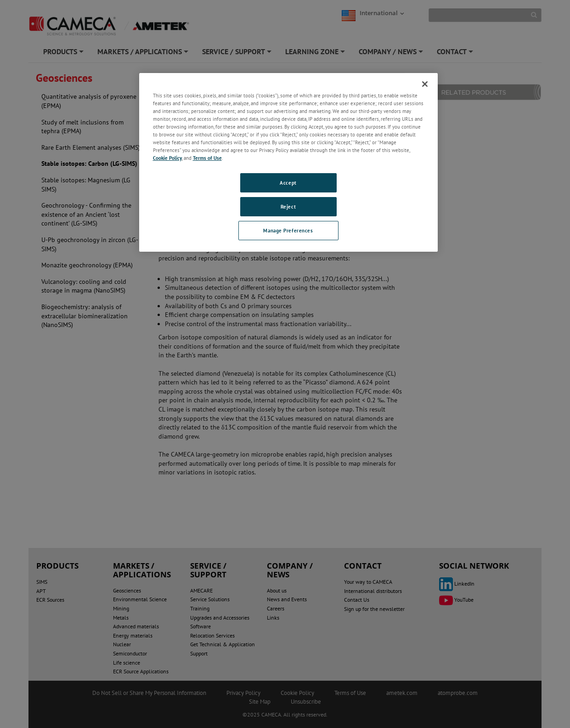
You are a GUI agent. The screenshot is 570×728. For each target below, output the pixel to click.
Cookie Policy (167, 158)
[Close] (425, 84)
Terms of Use (207, 158)
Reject (288, 206)
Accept (288, 183)
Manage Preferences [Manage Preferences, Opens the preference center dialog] (288, 230)
